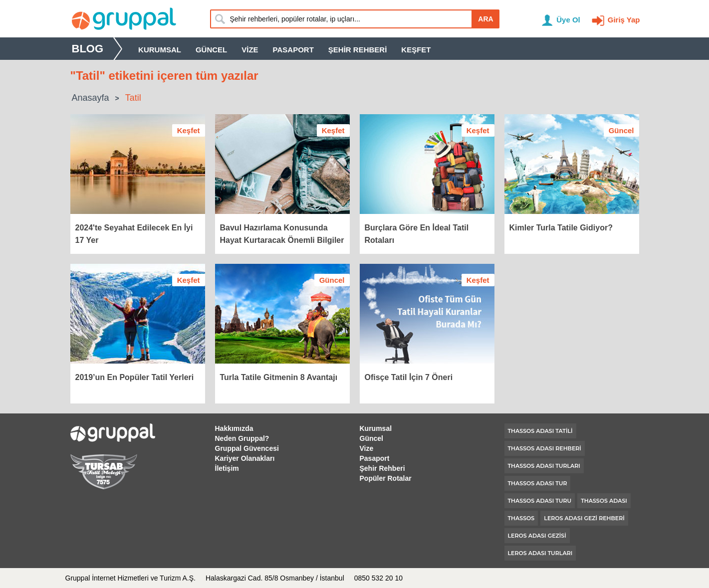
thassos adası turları (544, 466)
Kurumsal (160, 50)
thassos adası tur (538, 483)
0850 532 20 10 (378, 578)
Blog (88, 49)
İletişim (227, 468)
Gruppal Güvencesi (247, 448)
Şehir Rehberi (358, 50)
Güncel (211, 50)
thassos (521, 518)
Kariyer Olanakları (245, 458)
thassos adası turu (540, 501)
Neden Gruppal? (242, 438)
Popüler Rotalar (386, 478)
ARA (485, 19)
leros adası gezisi (537, 536)
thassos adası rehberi (545, 448)
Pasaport (293, 50)
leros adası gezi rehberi (584, 518)
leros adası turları (540, 553)
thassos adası (604, 501)
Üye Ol (568, 20)
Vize (250, 50)
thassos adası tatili (540, 431)
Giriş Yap (624, 20)
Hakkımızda (234, 428)
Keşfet (416, 50)
